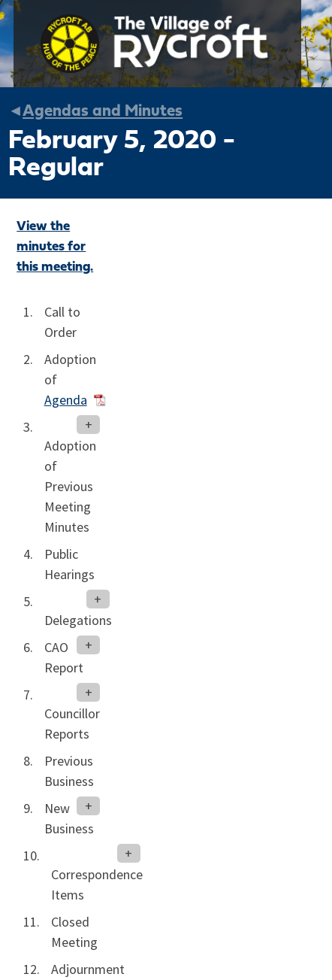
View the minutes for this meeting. (55, 247)
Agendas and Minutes (103, 112)
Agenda (66, 400)
